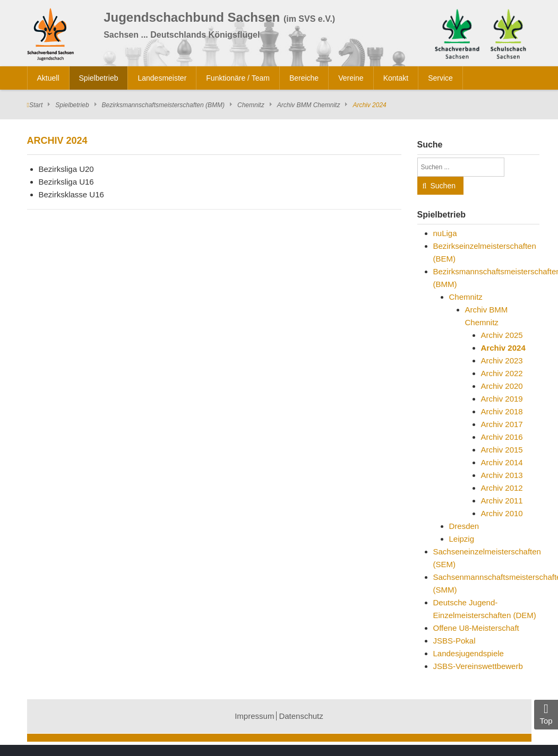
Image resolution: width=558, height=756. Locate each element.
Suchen (443, 186)
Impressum (254, 716)
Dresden (464, 526)
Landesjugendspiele (469, 653)
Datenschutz (301, 716)
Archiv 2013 (502, 475)
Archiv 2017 (502, 424)
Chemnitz (251, 105)
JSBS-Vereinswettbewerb (478, 666)
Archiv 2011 (502, 501)
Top (546, 714)
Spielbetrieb (72, 105)
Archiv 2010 (502, 513)
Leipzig (462, 539)
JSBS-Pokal (454, 641)
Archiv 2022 (502, 373)
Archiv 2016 (502, 437)
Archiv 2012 (502, 488)
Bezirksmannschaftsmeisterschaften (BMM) (163, 105)
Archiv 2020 (502, 386)
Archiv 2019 (502, 399)
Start (36, 105)
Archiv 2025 (502, 335)
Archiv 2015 (502, 450)
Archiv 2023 (502, 360)
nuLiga (445, 233)
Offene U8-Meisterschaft (476, 628)
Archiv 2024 (503, 348)
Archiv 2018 (502, 411)
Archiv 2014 (502, 462)
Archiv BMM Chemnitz (309, 105)
